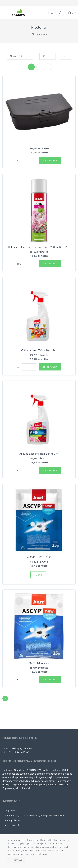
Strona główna (39, 34)
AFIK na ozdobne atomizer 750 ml (39, 454)
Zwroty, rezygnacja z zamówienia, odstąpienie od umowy (34, 815)
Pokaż (38, 575)
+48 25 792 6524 (21, 752)
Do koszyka (50, 160)
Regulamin (10, 811)
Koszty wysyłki (12, 825)
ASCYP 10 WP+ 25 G (39, 557)
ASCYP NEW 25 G (39, 663)
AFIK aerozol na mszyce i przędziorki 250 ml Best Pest (39, 247)
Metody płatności (13, 820)
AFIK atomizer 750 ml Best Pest (39, 350)
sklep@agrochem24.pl (23, 748)
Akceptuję (16, 860)
